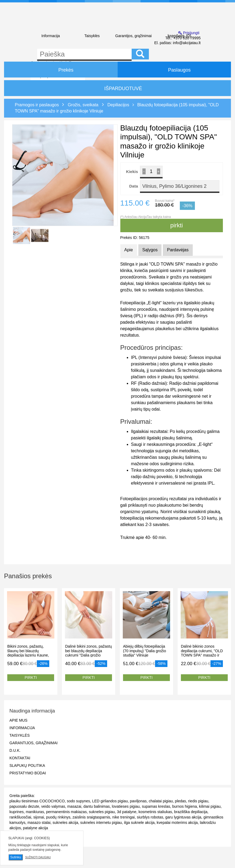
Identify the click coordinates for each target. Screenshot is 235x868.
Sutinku (16, 857)
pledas (180, 801)
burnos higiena (185, 806)
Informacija (51, 36)
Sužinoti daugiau (38, 857)
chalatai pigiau (161, 801)
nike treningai (123, 817)
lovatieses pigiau (126, 806)
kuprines (17, 812)
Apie (129, 250)
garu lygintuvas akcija (183, 817)
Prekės (61, 70)
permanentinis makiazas (66, 812)
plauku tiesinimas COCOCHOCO (37, 801)
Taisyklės (92, 36)
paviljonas (138, 801)
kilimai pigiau (210, 806)
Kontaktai (20, 758)
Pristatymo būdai (28, 773)
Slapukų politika (27, 765)
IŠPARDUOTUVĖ (117, 89)
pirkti (171, 225)
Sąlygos (150, 250)
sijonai (39, 817)
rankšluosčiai (20, 817)
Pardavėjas (178, 250)
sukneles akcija (65, 823)
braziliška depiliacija (191, 812)
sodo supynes (78, 801)
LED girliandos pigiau (110, 801)
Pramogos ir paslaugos (37, 105)
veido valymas (53, 806)
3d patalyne (127, 812)
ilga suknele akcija (139, 823)
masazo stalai (39, 823)
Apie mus (18, 720)
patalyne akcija (36, 828)
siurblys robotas (150, 817)
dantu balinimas (97, 806)
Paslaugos (174, 69)
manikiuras (35, 812)
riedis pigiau (198, 801)
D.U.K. (15, 750)
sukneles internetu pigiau (101, 823)
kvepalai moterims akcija (177, 823)
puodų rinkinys (58, 817)
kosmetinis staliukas (155, 812)
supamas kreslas (156, 806)
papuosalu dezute (24, 806)
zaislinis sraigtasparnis (91, 817)
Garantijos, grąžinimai (133, 36)
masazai (74, 806)
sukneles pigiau (102, 812)
